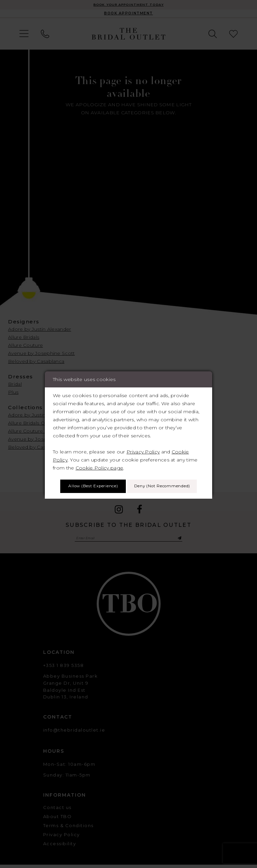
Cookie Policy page (99, 457)
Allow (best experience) (129, 477)
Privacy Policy (143, 441)
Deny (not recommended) (129, 496)
